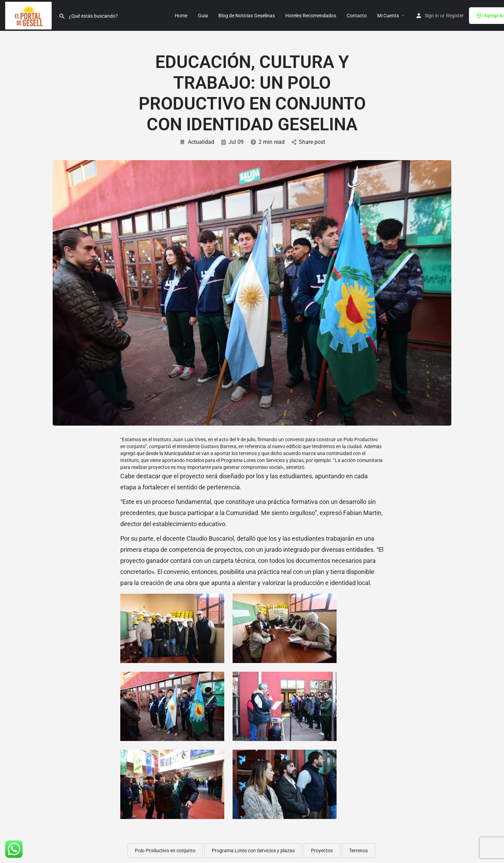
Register (455, 16)
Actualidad (197, 142)
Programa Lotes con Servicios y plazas (253, 851)
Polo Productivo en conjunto (165, 851)
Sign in (432, 16)
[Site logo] (29, 15)
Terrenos (358, 851)
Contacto (357, 16)
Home (181, 16)
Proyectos (322, 851)
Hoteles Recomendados (311, 16)
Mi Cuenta (388, 16)
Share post (308, 142)
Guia (203, 16)
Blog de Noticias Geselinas (247, 16)
